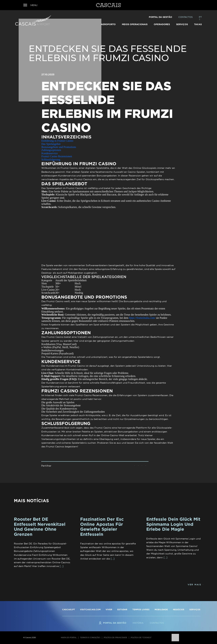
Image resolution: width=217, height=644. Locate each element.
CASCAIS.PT (69, 609)
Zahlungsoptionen (51, 150)
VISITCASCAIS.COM (90, 609)
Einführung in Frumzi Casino (57, 141)
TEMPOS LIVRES (141, 609)
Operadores (162, 24)
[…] (62, 566)
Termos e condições (90, 637)
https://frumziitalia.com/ (142, 318)
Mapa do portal (69, 637)
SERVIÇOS (195, 609)
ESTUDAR (122, 609)
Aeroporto (108, 24)
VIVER (109, 609)
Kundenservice (50, 153)
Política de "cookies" (141, 637)
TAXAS (198, 24)
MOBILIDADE (161, 609)
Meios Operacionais (135, 24)
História (138, 623)
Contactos (185, 17)
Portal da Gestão (160, 17)
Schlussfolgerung (51, 160)
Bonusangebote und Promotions (59, 147)
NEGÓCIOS (179, 609)
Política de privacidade (115, 637)
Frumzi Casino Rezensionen (57, 156)
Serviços (182, 24)
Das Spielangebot (51, 144)
